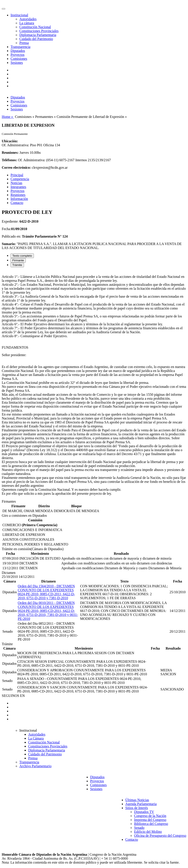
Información (19, 199)
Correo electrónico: (16, 168)
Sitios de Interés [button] (137, 808)
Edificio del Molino (148, 832)
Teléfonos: (9, 160)
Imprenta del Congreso (150, 820)
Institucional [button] (19, 15)
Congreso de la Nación (150, 816)
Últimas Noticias (137, 800)
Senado (139, 828)
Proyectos (17, 55)
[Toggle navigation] (4, 9)
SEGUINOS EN (13, 696)
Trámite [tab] (17, 265)
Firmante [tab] (18, 260)
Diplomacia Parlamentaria (38, 35)
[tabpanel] (94, 385)
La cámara (27, 23)
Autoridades (28, 19)
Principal (17, 175)
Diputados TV (144, 812)
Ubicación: (10, 141)
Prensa (24, 43)
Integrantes (18, 187)
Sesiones (17, 63)
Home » (8, 117)
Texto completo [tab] (22, 256)
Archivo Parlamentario (35, 766)
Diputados (18, 51)
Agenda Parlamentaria (141, 804)
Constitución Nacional (35, 27)
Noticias (16, 183)
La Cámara (36, 738)
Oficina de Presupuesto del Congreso (160, 836)
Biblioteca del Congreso (151, 824)
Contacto (17, 203)
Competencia (20, 179)
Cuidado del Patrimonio (36, 39)
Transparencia (20, 47)
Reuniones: (10, 153)
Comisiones (19, 59)
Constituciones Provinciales (39, 31)
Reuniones (18, 195)
